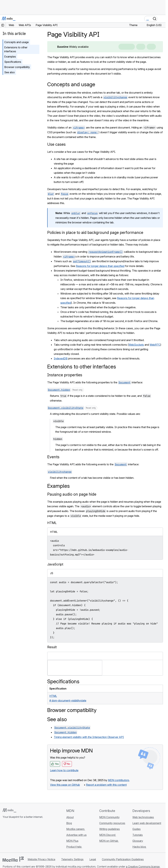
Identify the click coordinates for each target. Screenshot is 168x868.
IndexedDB (61, 358)
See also (10, 72)
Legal (93, 859)
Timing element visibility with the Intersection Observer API (89, 737)
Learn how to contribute (64, 770)
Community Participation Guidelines (123, 859)
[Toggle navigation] (162, 19)
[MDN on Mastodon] (22, 836)
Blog (69, 823)
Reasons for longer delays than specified (100, 266)
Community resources (112, 823)
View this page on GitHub (65, 785)
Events (53, 457)
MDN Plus (72, 841)
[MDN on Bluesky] (10, 836)
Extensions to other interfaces (16, 49)
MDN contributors (119, 780)
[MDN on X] (16, 836)
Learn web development (147, 823)
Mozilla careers (76, 829)
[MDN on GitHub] (5, 836)
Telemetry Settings (72, 859)
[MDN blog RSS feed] (28, 836)
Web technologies (143, 817)
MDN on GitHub (109, 841)
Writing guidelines (110, 829)
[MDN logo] (9, 810)
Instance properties (65, 375)
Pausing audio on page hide (72, 494)
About (70, 817)
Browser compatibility (17, 67)
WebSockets (136, 345)
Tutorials (138, 835)
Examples (10, 57)
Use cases (56, 144)
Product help (74, 847)
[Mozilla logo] (13, 859)
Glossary (138, 841)
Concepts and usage (16, 42)
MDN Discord (108, 835)
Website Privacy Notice (41, 859)
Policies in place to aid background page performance (95, 232)
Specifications (13, 62)
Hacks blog (139, 847)
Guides (136, 829)
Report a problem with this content (106, 785)
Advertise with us (76, 835)
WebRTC (155, 345)
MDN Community (109, 817)
